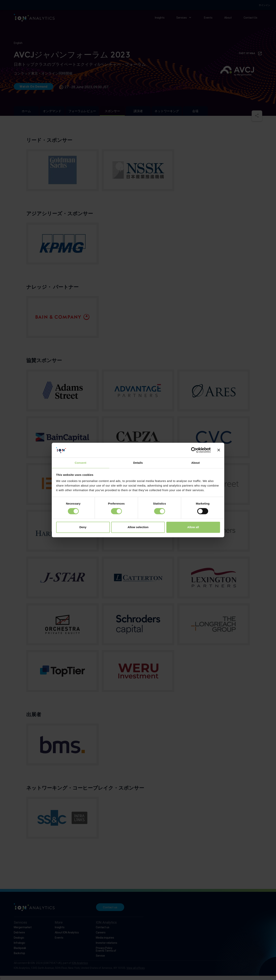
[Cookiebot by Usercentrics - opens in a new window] (194, 450)
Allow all (193, 527)
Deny (83, 527)
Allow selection (138, 527)
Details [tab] (138, 463)
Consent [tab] (81, 463)
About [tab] (195, 463)
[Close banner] (219, 450)
